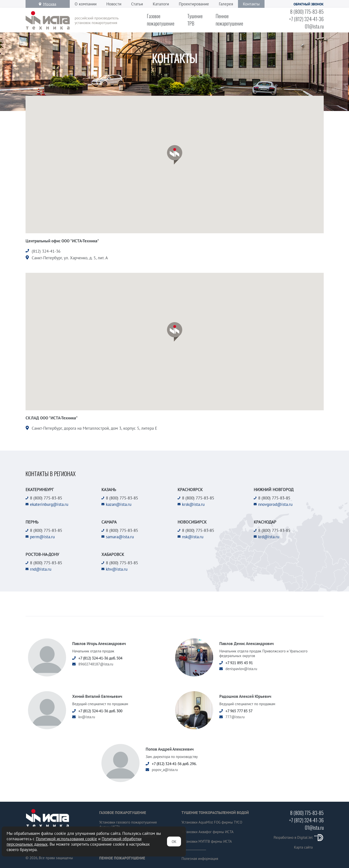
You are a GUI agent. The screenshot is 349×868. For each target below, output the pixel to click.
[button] (175, 155)
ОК (174, 842)
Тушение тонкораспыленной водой (215, 813)
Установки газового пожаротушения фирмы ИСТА (128, 825)
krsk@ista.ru (193, 504)
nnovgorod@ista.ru (275, 504)
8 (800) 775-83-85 (307, 12)
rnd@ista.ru (41, 569)
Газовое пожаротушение (123, 813)
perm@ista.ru (42, 537)
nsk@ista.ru (193, 537)
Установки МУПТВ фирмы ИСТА (207, 841)
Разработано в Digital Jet (299, 837)
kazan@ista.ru (119, 504)
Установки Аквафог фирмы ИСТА (208, 832)
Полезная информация (200, 859)
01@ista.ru (314, 26)
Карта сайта (303, 847)
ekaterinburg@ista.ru (49, 504)
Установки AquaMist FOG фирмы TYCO (212, 822)
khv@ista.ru (117, 569)
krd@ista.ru (269, 537)
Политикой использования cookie (66, 839)
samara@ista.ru (120, 537)
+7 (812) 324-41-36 (306, 19)
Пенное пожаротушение (122, 858)
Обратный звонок (309, 4)
